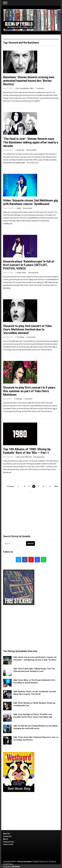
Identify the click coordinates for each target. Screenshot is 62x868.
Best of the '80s (22, 457)
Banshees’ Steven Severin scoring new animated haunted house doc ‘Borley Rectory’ (29, 81)
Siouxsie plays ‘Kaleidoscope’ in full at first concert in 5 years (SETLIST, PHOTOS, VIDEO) (29, 265)
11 (50, 486)
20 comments (31, 150)
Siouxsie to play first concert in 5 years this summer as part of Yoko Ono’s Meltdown (29, 391)
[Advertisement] (31, 512)
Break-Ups (21, 150)
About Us (6, 834)
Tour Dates (20, 337)
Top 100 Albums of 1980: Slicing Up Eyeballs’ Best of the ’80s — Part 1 (27, 451)
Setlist (19, 273)
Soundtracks (24, 88)
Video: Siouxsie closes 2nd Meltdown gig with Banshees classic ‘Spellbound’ (30, 202)
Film (18, 88)
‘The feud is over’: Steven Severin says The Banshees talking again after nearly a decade (31, 142)
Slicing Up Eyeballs (25, 862)
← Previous (10, 486)
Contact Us (7, 836)
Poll (30, 457)
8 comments (28, 208)
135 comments (39, 457)
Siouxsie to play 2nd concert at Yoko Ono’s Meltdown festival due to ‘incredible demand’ (27, 329)
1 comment (40, 88)
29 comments (33, 273)
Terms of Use (8, 844)
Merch (6, 839)
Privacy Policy (8, 842)
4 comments (31, 337)
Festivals (19, 399)
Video (32, 88)
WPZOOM (16, 867)
